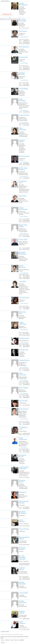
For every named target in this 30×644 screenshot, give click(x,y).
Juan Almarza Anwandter (24, 468)
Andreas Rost (24, 350)
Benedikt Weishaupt (23, 253)
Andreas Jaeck (24, 338)
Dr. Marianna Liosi (23, 428)
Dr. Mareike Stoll (23, 182)
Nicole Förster (24, 529)
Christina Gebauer (22, 548)
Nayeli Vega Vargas (23, 226)
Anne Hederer (24, 409)
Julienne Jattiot (22, 569)
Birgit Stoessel (24, 156)
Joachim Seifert (22, 141)
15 (2, 1)
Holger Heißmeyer (23, 323)
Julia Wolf (22, 281)
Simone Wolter (24, 298)
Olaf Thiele (23, 196)
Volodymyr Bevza (23, 456)
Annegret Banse (22, 481)
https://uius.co (26, 249)
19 (8, 1)
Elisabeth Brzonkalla (23, 512)
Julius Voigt (23, 239)
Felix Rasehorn (24, 47)
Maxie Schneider (23, 129)
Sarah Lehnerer (22, 623)
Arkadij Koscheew (23, 602)
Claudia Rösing (24, 360)
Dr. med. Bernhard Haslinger (22, 557)
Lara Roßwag (23, 89)
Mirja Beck (23, 492)
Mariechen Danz (23, 313)
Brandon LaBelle (22, 612)
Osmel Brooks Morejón (24, 502)
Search (3, 640)
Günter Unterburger (23, 208)
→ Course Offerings (23, 37)
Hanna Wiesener (22, 266)
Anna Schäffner (22, 100)
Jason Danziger (22, 521)
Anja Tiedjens (24, 388)
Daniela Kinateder (22, 583)
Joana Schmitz (24, 115)
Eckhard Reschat (22, 74)
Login (12, 640)
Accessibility (21, 640)
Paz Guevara (23, 401)
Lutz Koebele (24, 593)
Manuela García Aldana (24, 538)
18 (7, 1)
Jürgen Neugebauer (23, 4)
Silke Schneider (23, 374)
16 (3, 1)
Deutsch (3, 643)
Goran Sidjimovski (23, 438)
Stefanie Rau (23, 57)
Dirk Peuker (23, 31)
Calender (7, 640)
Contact (16, 640)
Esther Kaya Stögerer (23, 169)
